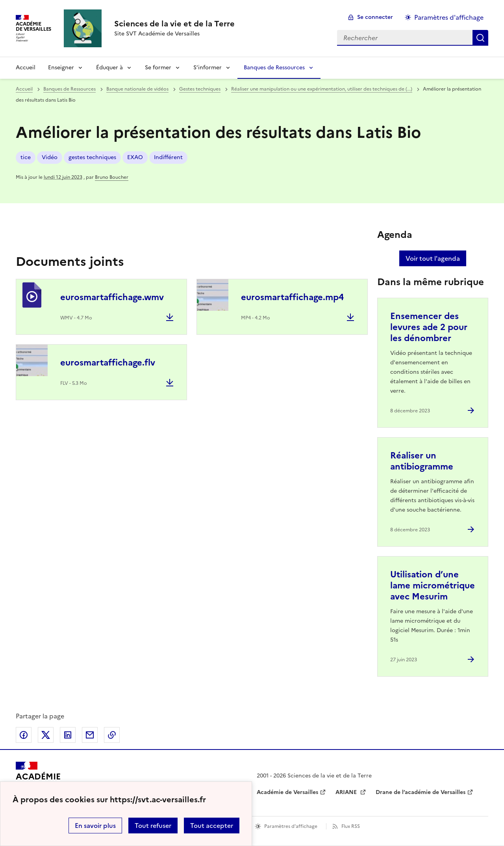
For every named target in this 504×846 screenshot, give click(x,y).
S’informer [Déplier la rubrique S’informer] (208, 68)
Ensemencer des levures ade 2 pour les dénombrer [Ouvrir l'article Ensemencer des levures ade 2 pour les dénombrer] (429, 327)
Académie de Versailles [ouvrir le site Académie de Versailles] (287, 792)
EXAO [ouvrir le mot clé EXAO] (135, 157)
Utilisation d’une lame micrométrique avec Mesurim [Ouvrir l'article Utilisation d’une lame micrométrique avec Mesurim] (433, 585)
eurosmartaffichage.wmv (112, 297)
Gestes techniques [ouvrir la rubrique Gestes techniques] (200, 89)
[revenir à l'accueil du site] (174, 24)
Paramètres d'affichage (291, 826)
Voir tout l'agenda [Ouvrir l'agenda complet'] (433, 258)
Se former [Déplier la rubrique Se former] (158, 68)
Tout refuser (153, 826)
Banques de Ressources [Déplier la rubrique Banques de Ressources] (274, 68)
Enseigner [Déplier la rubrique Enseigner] (61, 68)
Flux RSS (351, 826)
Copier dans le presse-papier (112, 735)
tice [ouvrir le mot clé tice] (26, 157)
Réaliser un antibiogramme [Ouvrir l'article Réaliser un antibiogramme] (422, 461)
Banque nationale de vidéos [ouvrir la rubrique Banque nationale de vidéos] (137, 89)
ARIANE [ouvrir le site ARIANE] (347, 792)
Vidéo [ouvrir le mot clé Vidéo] (50, 157)
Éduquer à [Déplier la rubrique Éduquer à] (109, 68)
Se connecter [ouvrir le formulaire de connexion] (375, 17)
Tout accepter (212, 826)
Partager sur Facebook (24, 735)
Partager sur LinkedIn (68, 735)
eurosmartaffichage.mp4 (292, 297)
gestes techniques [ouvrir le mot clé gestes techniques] (92, 157)
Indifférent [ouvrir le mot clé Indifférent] (168, 157)
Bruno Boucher (112, 177)
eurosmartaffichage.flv (108, 363)
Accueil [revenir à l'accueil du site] (26, 68)
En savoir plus (95, 826)
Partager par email (90, 735)
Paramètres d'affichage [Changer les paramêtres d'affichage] (449, 17)
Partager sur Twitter (46, 735)
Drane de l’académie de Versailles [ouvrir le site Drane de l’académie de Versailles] (421, 792)
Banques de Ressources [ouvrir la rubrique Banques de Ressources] (69, 89)
